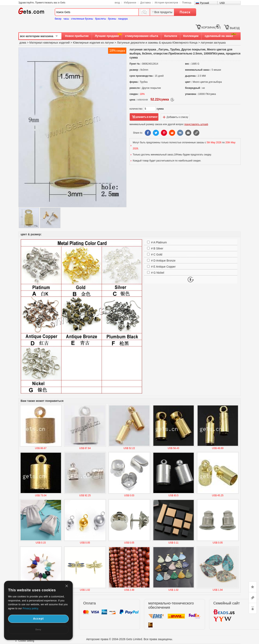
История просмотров (166, 3)
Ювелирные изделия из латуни (93, 43)
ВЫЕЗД (235, 28)
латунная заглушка (213, 43)
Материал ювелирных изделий (50, 43)
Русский (205, 3)
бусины (112, 19)
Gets (31, 11)
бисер (58, 19)
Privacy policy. (31, 608)
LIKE (253, 587)
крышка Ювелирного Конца (180, 43)
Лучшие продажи (107, 36)
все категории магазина (37, 36)
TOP (253, 608)
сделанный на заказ (219, 36)
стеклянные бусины (82, 19)
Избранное (130, 3)
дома (23, 43)
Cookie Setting (26, 641)
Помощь (187, 3)
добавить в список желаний (175, 117)
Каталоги (171, 36)
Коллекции (191, 36)
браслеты (101, 19)
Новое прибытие (77, 36)
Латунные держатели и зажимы (138, 43)
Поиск (185, 12)
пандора (123, 19)
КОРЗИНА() (211, 27)
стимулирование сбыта (142, 36)
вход (117, 3)
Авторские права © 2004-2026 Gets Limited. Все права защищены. (130, 639)
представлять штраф (196, 124)
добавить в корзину (144, 117)
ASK (253, 598)
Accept (38, 619)
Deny (38, 630)
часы (66, 19)
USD (222, 3)
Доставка (145, 3)
